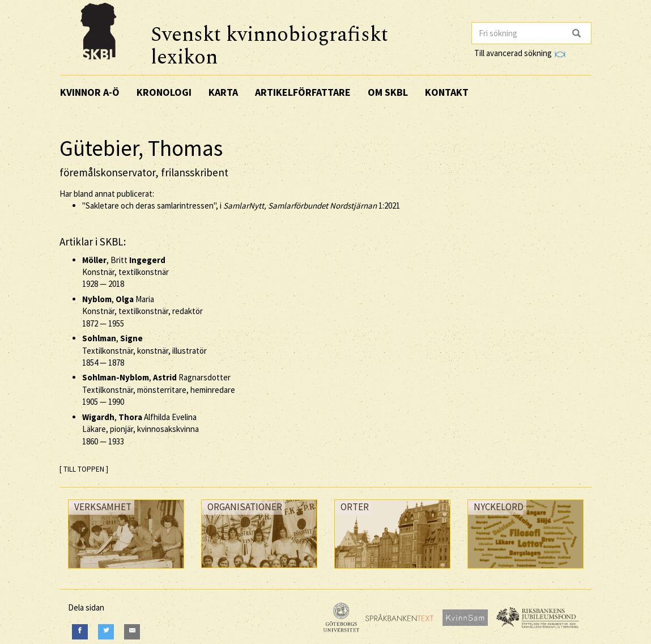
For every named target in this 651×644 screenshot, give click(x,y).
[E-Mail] (132, 632)
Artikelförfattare (303, 92)
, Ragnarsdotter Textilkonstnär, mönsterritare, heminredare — (159, 389)
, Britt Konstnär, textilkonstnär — (125, 272)
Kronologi (164, 92)
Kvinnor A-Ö (90, 92)
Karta (223, 92)
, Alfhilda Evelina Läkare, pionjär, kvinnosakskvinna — (141, 429)
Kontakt (447, 92)
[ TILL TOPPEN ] (84, 469)
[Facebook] (80, 632)
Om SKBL (388, 92)
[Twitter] (106, 632)
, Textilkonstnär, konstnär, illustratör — (144, 350)
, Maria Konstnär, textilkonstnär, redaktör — (142, 311)
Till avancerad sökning (520, 53)
